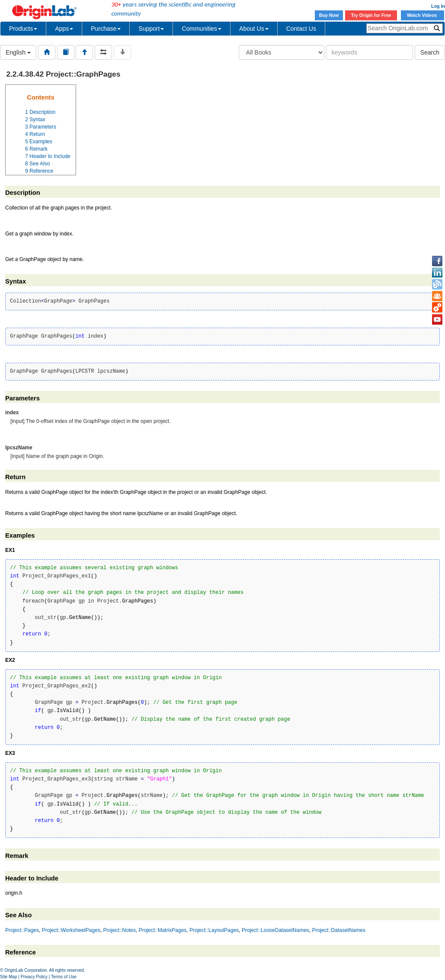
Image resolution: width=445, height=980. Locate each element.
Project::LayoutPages (214, 930)
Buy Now (329, 15)
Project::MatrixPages (163, 930)
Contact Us (301, 29)
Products (23, 29)
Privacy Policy (34, 977)
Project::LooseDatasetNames (275, 930)
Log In (438, 6)
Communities (202, 29)
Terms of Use (64, 977)
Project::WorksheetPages (71, 930)
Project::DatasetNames (339, 930)
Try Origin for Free (371, 15)
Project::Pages (22, 930)
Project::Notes (120, 930)
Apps (64, 29)
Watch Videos (423, 15)
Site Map (8, 977)
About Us (254, 29)
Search (430, 52)
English (18, 52)
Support (151, 29)
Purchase (106, 29)
